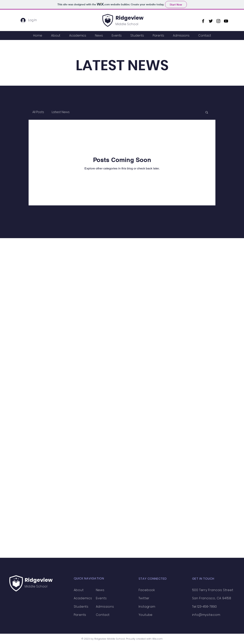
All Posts (38, 112)
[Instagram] (218, 21)
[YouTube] (226, 21)
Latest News (61, 112)
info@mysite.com (206, 615)
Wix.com (157, 639)
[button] (207, 113)
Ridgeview (130, 18)
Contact (103, 615)
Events (101, 598)
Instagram (147, 607)
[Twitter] (211, 21)
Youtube (146, 615)
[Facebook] (203, 21)
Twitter (144, 598)
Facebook (147, 590)
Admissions (105, 607)
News (100, 590)
